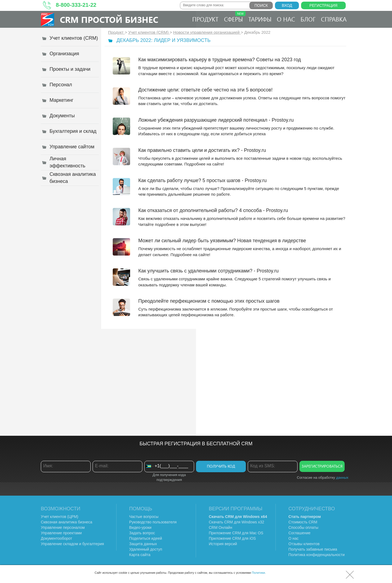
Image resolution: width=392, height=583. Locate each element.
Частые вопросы (144, 517)
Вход (287, 5)
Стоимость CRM (303, 522)
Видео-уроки (140, 527)
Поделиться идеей (146, 538)
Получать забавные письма (313, 549)
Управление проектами (61, 533)
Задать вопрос (142, 533)
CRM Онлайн (220, 527)
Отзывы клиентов (304, 544)
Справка (334, 19)
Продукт (205, 19)
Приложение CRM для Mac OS (236, 533)
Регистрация (324, 5)
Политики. (259, 573)
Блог (308, 19)
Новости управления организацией (207, 32)
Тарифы (260, 19)
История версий (223, 544)
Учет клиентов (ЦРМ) (60, 517)
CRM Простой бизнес (109, 19)
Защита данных (143, 544)
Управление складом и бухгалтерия (72, 544)
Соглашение (300, 533)
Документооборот (56, 538)
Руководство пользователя (153, 522)
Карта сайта (140, 555)
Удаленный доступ (146, 549)
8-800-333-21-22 (76, 5)
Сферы (235, 17)
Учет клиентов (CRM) (149, 32)
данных (342, 478)
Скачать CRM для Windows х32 (236, 522)
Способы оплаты (304, 527)
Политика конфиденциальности (317, 555)
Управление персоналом (63, 527)
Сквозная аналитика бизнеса (67, 522)
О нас (286, 19)
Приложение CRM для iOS (232, 538)
